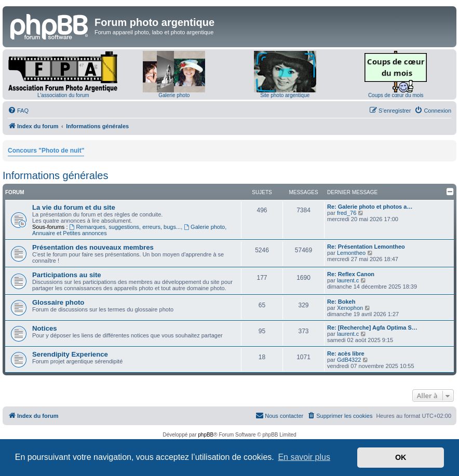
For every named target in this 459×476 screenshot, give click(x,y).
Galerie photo (174, 95)
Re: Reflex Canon (351, 274)
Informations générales (55, 175)
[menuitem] (18, 111)
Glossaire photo (58, 302)
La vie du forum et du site (74, 207)
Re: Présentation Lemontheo (366, 247)
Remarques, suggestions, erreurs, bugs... (125, 227)
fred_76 (347, 213)
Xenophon (350, 308)
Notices (45, 328)
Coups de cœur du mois (396, 95)
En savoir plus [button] (304, 457)
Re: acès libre (346, 353)
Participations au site (67, 275)
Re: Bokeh (341, 302)
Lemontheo (351, 253)
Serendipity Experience (70, 354)
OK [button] (401, 457)
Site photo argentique (285, 95)
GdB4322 (349, 360)
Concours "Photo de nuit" (46, 151)
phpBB (206, 435)
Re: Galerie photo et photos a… (370, 207)
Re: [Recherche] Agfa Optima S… (372, 328)
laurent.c (348, 280)
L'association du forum (63, 95)
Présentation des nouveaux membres (93, 247)
